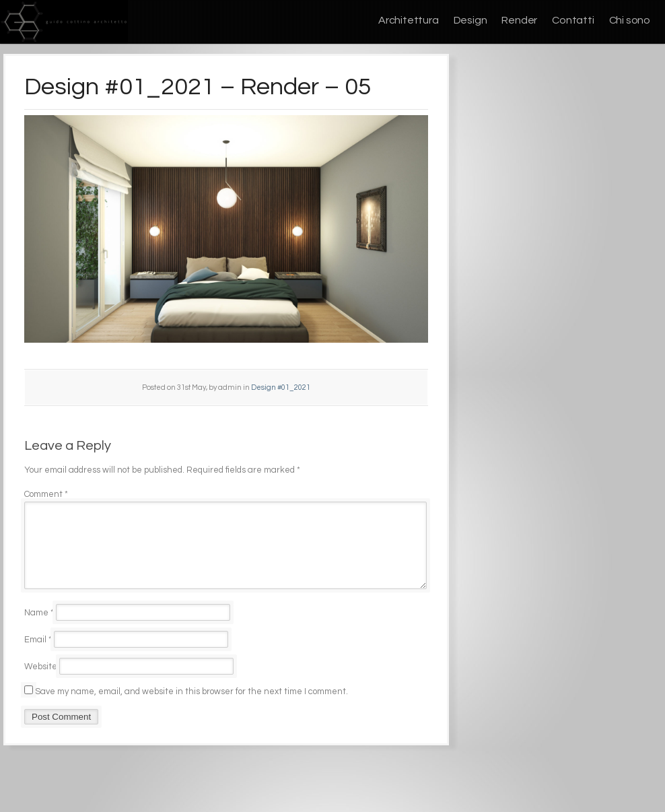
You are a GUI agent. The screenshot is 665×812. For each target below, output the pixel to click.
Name (39, 629)
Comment (46, 494)
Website (41, 683)
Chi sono (630, 20)
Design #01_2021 (281, 387)
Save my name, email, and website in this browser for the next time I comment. (191, 708)
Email (38, 656)
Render (519, 20)
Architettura (409, 20)
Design (470, 20)
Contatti (573, 20)
